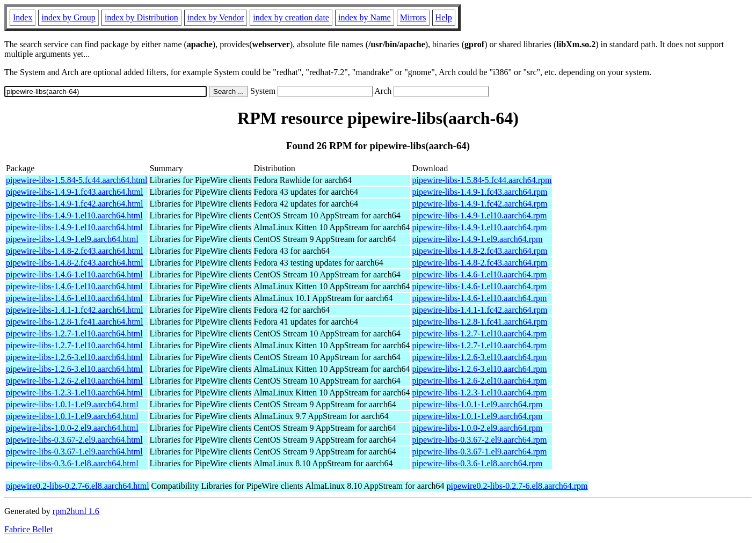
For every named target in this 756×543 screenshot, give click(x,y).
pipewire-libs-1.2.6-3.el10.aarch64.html (74, 357)
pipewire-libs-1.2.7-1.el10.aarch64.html (74, 333)
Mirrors (413, 17)
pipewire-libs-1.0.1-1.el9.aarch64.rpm (477, 404)
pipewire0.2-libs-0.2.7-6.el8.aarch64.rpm (517, 486)
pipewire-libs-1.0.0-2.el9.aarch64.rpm (477, 428)
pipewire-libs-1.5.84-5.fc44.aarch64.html (77, 180)
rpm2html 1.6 (76, 511)
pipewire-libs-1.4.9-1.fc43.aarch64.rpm (479, 192)
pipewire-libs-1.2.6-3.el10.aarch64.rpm (479, 357)
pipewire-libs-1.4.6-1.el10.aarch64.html (74, 274)
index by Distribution (141, 17)
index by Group (68, 17)
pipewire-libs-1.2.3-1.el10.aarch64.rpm (479, 392)
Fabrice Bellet (28, 529)
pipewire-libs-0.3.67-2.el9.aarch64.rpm (479, 440)
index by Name (365, 17)
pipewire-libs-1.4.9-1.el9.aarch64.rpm (477, 239)
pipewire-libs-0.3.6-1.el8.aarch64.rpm (477, 463)
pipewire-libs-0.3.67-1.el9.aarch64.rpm (479, 452)
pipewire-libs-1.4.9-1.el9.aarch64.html (72, 239)
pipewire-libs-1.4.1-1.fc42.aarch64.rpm (479, 310)
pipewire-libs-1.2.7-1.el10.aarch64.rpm (479, 333)
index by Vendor (216, 17)
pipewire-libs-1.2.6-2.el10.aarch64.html (74, 381)
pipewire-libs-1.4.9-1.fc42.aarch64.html (74, 204)
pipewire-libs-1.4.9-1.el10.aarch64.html (74, 215)
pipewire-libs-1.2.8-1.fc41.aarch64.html (74, 322)
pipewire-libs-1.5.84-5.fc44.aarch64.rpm (482, 180)
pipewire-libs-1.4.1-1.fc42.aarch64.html (74, 310)
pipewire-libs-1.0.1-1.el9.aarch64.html (72, 404)
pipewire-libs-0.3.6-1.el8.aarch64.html (72, 463)
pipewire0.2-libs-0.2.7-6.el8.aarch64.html (78, 486)
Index (23, 17)
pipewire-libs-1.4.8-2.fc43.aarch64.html (74, 251)
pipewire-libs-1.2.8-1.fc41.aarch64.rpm (479, 322)
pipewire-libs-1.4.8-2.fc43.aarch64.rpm (479, 251)
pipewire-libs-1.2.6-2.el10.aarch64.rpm (479, 381)
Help (444, 17)
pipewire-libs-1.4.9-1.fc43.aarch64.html (74, 192)
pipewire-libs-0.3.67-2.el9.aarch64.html (74, 440)
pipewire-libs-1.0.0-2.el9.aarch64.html (72, 428)
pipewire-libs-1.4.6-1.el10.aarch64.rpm (479, 274)
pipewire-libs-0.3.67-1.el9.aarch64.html (74, 452)
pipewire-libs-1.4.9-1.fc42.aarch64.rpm (479, 204)
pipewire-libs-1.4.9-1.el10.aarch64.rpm (479, 215)
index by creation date (291, 17)
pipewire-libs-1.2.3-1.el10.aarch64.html (74, 392)
